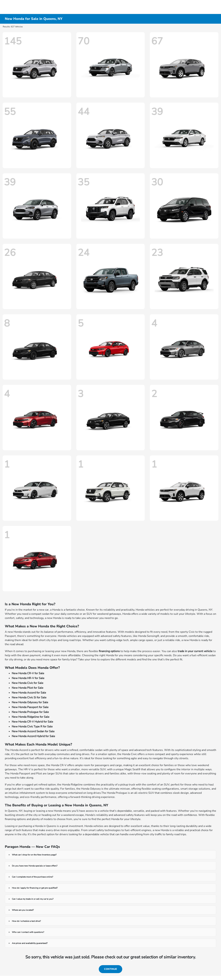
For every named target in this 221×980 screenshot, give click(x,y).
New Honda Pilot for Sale (28, 688)
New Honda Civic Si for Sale (29, 698)
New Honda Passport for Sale (30, 707)
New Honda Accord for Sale (29, 693)
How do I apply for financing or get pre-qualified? (35, 888)
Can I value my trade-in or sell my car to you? (33, 899)
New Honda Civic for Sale (28, 683)
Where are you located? (23, 910)
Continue (110, 969)
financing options (109, 651)
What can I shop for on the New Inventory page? (34, 855)
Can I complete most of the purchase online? (32, 877)
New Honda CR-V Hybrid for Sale (32, 722)
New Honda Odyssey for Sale (30, 702)
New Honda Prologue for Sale (30, 712)
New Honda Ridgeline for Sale (31, 717)
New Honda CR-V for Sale (28, 673)
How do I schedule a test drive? (26, 921)
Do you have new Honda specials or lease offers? (35, 866)
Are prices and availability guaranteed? (30, 943)
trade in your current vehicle (195, 651)
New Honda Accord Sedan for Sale (33, 731)
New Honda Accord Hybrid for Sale (33, 736)
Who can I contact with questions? (28, 932)
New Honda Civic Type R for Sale (32, 727)
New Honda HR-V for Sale (28, 678)
